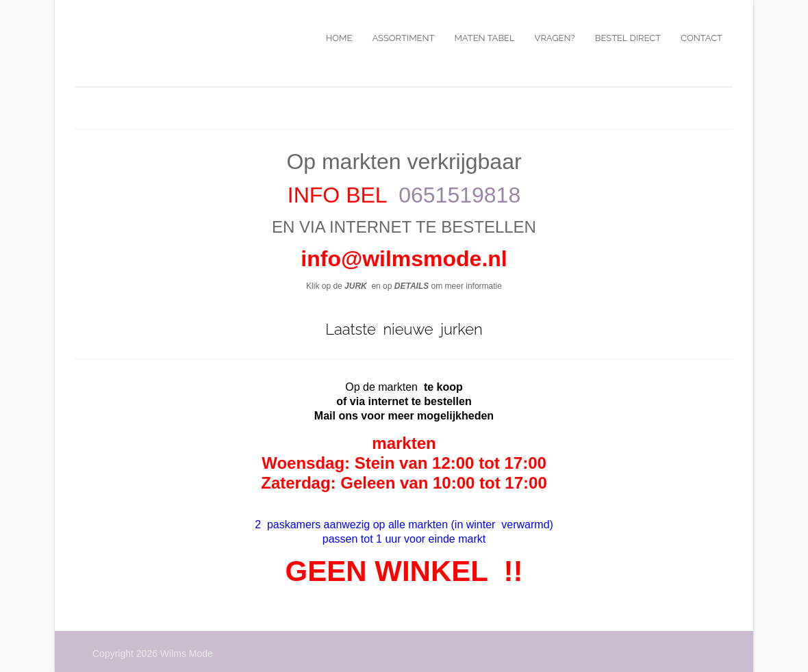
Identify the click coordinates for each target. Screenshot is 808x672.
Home (339, 38)
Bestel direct (628, 38)
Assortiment (403, 38)
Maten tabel (484, 38)
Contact (702, 38)
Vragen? (555, 38)
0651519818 (459, 195)
